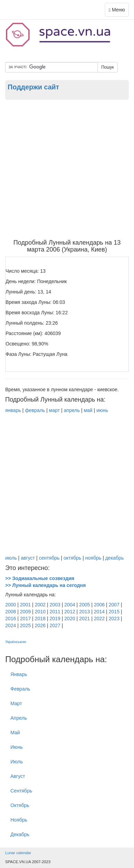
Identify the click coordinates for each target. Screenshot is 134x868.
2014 (99, 612)
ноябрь (93, 558)
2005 (85, 605)
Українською (16, 642)
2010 (40, 612)
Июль (17, 762)
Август (18, 776)
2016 (11, 619)
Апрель (19, 718)
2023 (114, 619)
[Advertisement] (67, 169)
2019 (55, 619)
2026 (40, 625)
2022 (99, 619)
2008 (11, 612)
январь (13, 410)
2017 (26, 619)
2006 (99, 605)
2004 (70, 605)
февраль (35, 410)
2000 (11, 605)
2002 (40, 605)
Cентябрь (21, 791)
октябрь (72, 558)
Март (16, 703)
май (88, 410)
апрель (72, 410)
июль (11, 558)
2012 (70, 612)
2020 (70, 619)
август (28, 558)
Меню (119, 11)
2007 (114, 605)
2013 (85, 612)
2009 (26, 612)
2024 (11, 625)
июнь (102, 410)
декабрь (114, 558)
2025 (26, 625)
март (54, 410)
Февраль (20, 689)
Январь (19, 674)
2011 (55, 612)
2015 (114, 612)
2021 (85, 619)
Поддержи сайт (33, 87)
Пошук (108, 67)
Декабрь (20, 834)
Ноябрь (19, 820)
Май (15, 733)
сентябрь (49, 558)
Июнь (17, 747)
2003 (55, 605)
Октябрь (20, 805)
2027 (55, 625)
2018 (40, 619)
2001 (26, 605)
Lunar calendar (18, 853)
